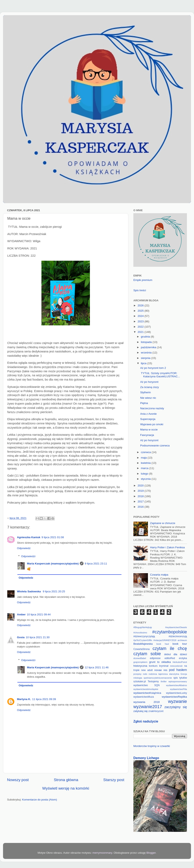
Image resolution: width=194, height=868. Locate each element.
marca (145, 468)
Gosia (21, 637)
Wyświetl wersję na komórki (66, 788)
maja (144, 458)
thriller (164, 681)
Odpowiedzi (28, 556)
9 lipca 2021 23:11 (96, 564)
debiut (167, 654)
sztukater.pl (140, 681)
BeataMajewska (143, 644)
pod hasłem (178, 670)
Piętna (144, 403)
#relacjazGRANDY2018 (165, 640)
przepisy (137, 674)
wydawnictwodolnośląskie (146, 689)
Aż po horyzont (149, 382)
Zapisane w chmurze (163, 523)
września (147, 353)
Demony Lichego (146, 758)
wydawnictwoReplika (174, 697)
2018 (141, 496)
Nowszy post (18, 780)
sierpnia (146, 358)
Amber (21, 614)
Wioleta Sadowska (29, 591)
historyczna (140, 666)
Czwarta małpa (159, 575)
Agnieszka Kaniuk (29, 537)
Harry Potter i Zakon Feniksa (167, 547)
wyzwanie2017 (148, 707)
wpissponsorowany (178, 681)
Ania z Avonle (149, 414)
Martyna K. (24, 699)
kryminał (164, 666)
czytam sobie (147, 654)
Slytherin (146, 392)
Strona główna (66, 780)
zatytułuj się (141, 711)
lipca (144, 363)
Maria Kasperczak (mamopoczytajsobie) (53, 564)
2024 (141, 316)
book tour (180, 644)
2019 (141, 491)
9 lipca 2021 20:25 (54, 591)
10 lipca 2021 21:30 (38, 637)
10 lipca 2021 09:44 (39, 614)
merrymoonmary (102, 853)
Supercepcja (148, 419)
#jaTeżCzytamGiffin (143, 640)
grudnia (146, 337)
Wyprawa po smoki (152, 424)
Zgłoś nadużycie (146, 721)
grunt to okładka (160, 662)
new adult (147, 670)
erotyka (183, 658)
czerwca (146, 452)
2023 (141, 321)
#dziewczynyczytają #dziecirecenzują (160, 636)
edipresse (155, 658)
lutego (145, 474)
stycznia (146, 479)
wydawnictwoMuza (144, 697)
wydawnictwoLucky (177, 693)
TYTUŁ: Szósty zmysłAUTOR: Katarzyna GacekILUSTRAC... (160, 375)
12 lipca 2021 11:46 (97, 667)
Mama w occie (149, 430)
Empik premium (143, 280)
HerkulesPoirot (180, 662)
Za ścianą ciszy (150, 387)
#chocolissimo (140, 633)
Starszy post (114, 780)
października (149, 347)
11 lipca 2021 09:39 (44, 699)
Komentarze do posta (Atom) (40, 800)
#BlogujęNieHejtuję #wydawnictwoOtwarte (160, 627)
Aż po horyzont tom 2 (153, 368)
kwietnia (146, 463)
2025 (141, 311)
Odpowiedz (24, 548)
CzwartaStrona (141, 649)
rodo (145, 674)
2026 (141, 305)
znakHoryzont (156, 711)
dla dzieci (180, 654)
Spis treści (140, 290)
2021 (141, 332)
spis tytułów (180, 678)
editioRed (170, 658)
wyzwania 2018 (147, 702)
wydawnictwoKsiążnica (147, 693)
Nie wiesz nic (148, 398)
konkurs (153, 666)
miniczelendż (176, 666)
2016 (141, 507)
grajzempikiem (140, 662)
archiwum (182, 640)
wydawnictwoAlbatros (177, 685)
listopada (147, 342)
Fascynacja (147, 435)
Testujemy (153, 681)
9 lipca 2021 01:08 (53, 537)
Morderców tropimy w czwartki (152, 746)
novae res (161, 670)
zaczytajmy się (176, 707)
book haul (163, 644)
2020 (141, 486)
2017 (141, 501)
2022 (141, 327)
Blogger (151, 853)
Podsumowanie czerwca (155, 446)
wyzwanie (177, 701)
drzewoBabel (140, 658)
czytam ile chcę (170, 648)
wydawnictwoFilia (179, 689)
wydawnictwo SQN (147, 685)
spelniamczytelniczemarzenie (158, 678)
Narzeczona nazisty (152, 408)
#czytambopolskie (170, 632)
